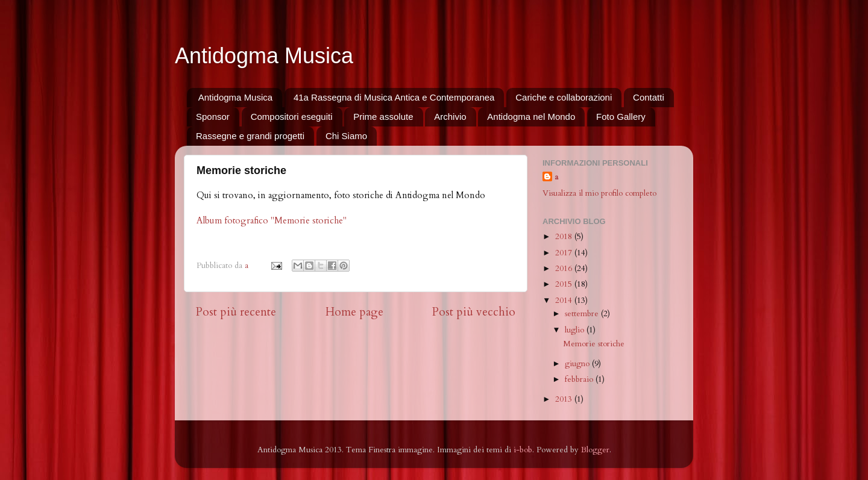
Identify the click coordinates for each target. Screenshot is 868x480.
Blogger (595, 450)
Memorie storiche (594, 344)
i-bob (523, 450)
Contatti (649, 97)
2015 (565, 284)
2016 (565, 269)
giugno (578, 364)
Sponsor (213, 117)
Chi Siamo (346, 136)
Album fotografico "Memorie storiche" (272, 220)
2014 (565, 301)
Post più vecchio (474, 312)
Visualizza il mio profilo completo (599, 193)
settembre (583, 314)
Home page (354, 312)
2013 (565, 399)
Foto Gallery (621, 117)
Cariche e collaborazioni (564, 97)
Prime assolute (383, 117)
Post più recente (236, 312)
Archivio (450, 117)
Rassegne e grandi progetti (250, 136)
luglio (576, 330)
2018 (565, 237)
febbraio (580, 379)
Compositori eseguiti (292, 117)
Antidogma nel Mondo (531, 117)
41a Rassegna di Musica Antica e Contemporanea (394, 97)
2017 (565, 253)
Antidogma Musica (264, 56)
